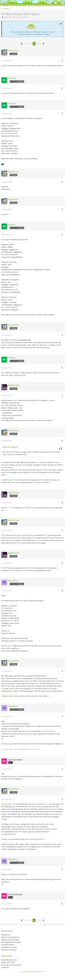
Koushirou (8, 17)
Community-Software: (33, 972)
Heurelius (24, 749)
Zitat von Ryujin (10, 447)
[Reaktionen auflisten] (4, 164)
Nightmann (8, 480)
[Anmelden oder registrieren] (56, 3)
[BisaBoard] (5, 3)
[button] (62, 3)
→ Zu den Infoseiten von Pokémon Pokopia (33, 34)
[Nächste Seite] (43, 44)
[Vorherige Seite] (22, 44)
